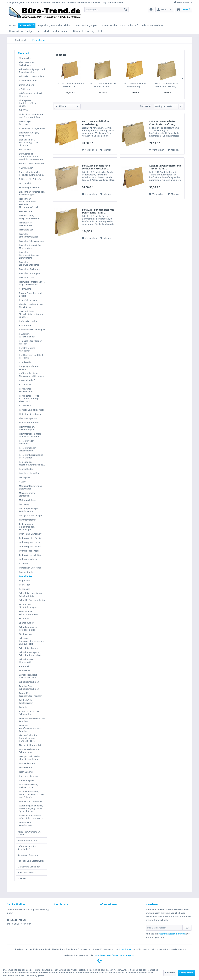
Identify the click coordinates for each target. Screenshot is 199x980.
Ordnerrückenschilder (30, 555)
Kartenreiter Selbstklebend (26, 390)
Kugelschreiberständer (30, 473)
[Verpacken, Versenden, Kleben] (54, 25)
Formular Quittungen (29, 273)
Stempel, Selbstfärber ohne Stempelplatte (30, 758)
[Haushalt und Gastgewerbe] (24, 31)
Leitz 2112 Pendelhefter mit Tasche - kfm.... (70, 85)
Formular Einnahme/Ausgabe (29, 235)
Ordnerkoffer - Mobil (29, 551)
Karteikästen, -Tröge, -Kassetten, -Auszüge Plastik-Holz (30, 399)
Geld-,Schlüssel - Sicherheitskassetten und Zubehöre (32, 314)
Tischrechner (25, 768)
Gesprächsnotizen (28, 300)
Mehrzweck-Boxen (28, 500)
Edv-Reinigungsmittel (30, 188)
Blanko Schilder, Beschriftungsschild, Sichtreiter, (29, 142)
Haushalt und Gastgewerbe (31, 861)
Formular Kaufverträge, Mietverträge (30, 247)
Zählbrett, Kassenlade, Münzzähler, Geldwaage (31, 817)
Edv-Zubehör (25, 183)
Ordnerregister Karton (30, 542)
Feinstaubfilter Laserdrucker (26, 224)
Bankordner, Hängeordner (32, 128)
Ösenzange (25, 504)
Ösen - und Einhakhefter (31, 534)
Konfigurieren (186, 973)
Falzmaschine (26, 211)
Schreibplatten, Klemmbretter (27, 661)
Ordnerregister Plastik (30, 538)
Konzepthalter (26, 469)
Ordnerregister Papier (30, 546)
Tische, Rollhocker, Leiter (31, 745)
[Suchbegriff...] (107, 10)
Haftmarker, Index (28, 321)
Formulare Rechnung (29, 269)
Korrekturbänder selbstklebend (27, 449)
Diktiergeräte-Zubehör (30, 179)
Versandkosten (125, 949)
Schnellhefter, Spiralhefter (32, 600)
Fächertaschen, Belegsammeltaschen (30, 217)
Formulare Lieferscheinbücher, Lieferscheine (29, 255)
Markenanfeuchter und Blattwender (31, 487)
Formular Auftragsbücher (32, 241)
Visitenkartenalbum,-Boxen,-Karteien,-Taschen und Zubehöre (32, 794)
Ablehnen (170, 973)
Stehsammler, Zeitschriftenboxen (28, 613)
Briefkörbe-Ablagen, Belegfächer (29, 134)
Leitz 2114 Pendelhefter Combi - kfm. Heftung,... (167, 85)
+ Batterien (24, 89)
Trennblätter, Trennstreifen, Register (30, 695)
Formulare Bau (26, 230)
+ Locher (23, 482)
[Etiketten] (103, 31)
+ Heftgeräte (25, 362)
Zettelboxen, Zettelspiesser (26, 824)
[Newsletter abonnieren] (187, 928)
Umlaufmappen (27, 780)
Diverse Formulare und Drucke (30, 294)
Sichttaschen (25, 634)
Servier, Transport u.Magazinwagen (28, 676)
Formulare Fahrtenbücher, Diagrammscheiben (32, 283)
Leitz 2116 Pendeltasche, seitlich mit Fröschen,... (96, 167)
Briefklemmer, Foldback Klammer (31, 95)
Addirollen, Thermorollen (31, 76)
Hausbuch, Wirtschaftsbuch (27, 335)
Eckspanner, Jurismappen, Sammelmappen (32, 193)
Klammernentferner (29, 423)
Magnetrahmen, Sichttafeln (27, 494)
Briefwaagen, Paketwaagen (26, 123)
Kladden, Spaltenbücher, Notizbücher (31, 306)
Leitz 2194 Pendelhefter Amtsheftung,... (135, 85)
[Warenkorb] (183, 10)
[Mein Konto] (165, 10)
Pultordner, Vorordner (30, 568)
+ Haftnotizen (26, 325)
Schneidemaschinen (29, 682)
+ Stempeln (25, 666)
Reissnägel (24, 589)
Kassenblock (25, 384)
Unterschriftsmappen (30, 776)
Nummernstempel (28, 520)
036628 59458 (16, 920)
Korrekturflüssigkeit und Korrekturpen (31, 456)
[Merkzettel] (151, 10)
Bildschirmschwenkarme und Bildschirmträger (31, 116)
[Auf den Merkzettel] (106, 150)
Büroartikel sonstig (27, 873)
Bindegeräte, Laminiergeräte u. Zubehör (28, 103)
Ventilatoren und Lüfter (31, 801)
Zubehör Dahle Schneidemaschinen (29, 687)
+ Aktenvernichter (28, 81)
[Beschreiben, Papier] (87, 25)
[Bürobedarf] (27, 25)
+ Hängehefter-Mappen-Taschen (31, 342)
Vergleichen (89, 150)
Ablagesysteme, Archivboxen (27, 64)
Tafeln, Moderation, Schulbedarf (27, 848)
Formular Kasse (27, 278)
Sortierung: (146, 106)
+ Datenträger (26, 168)
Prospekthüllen (27, 572)
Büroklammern (26, 85)
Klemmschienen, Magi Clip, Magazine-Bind (30, 435)
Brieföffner (24, 110)
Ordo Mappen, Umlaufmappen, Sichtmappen (27, 527)
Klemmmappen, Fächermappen (27, 428)
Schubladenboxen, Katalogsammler (28, 628)
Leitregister (25, 477)
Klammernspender (28, 418)
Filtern (61, 106)
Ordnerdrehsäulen (28, 559)
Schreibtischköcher (29, 648)
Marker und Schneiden (29, 867)
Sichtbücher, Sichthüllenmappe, (28, 606)
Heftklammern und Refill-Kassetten (32, 356)
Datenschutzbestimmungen (172, 934)
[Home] (13, 25)
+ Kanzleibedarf (27, 380)
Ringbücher (25, 580)
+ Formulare (25, 289)
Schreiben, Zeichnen (28, 855)
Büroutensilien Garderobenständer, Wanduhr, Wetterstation (31, 157)
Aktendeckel (25, 58)
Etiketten (22, 878)
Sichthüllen (25, 618)
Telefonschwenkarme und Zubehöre (32, 720)
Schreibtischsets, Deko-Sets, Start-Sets (31, 595)
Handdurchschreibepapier (32, 330)
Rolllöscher (24, 585)
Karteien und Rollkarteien (32, 410)
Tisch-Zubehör (26, 772)
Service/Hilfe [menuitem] (182, 2)
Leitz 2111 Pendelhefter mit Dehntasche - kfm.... (103, 85)
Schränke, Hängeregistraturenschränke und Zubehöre (33, 641)
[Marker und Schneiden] (56, 31)
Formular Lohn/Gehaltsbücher (29, 263)
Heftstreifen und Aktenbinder (27, 349)
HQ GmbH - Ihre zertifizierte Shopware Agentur (114, 955)
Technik (23, 707)
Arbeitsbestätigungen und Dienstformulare (32, 71)
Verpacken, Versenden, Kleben (29, 833)
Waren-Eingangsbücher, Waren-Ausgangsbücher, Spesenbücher (31, 808)
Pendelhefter (26, 576)
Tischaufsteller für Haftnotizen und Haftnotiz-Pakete (28, 738)
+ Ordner (24, 563)
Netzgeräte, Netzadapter (31, 515)
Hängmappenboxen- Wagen (29, 368)
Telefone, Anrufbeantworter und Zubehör (30, 728)
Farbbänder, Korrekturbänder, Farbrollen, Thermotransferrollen (30, 203)
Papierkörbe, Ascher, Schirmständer (29, 713)
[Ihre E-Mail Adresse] (164, 928)
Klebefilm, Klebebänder (31, 414)
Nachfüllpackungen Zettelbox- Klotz (29, 510)
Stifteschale (25, 671)
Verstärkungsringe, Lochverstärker (29, 786)
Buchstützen (25, 149)
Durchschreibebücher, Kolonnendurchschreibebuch (33, 173)
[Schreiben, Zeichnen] (153, 25)
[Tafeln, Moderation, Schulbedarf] (120, 25)
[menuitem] (107, 10)
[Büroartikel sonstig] (84, 31)
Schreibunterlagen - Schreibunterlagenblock (31, 654)
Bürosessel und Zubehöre (32, 164)
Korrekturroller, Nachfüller (27, 442)
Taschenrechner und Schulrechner (29, 751)
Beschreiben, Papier (28, 840)
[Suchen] (126, 10)
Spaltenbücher (26, 623)
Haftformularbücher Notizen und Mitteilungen (32, 375)
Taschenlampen (27, 763)
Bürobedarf (23, 53)
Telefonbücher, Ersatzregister (27, 702)
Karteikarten (25, 406)
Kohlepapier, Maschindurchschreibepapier (33, 463)
